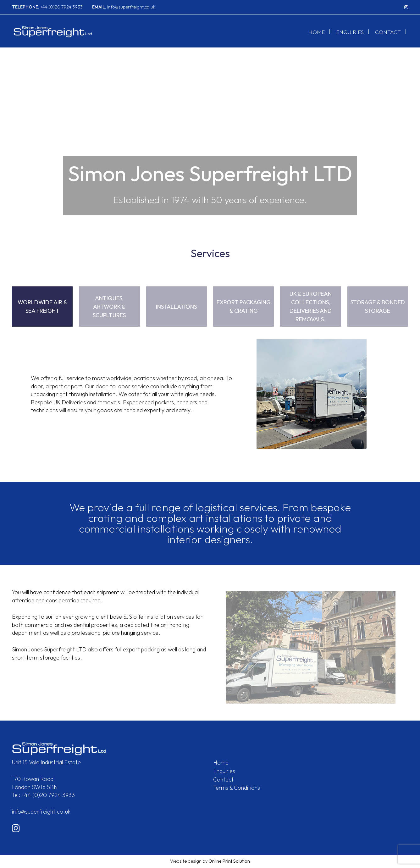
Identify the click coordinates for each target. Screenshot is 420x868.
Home (317, 33)
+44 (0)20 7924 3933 (47, 7)
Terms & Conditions (237, 788)
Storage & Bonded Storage (378, 307)
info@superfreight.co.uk (124, 7)
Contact (388, 33)
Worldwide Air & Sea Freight (42, 307)
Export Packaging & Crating (244, 307)
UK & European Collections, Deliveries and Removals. (311, 307)
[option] (210, 134)
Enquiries (350, 33)
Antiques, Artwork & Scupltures (109, 307)
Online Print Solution (229, 861)
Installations (176, 307)
